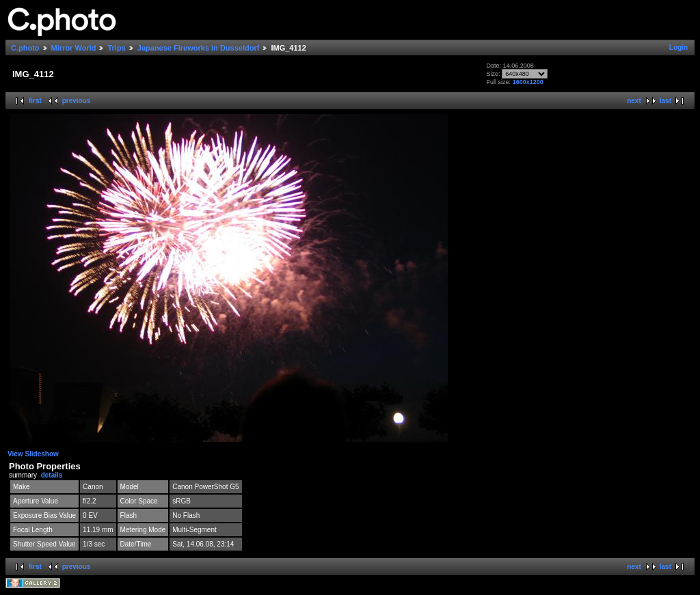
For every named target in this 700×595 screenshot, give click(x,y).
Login (678, 47)
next (634, 101)
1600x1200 (528, 82)
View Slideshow (33, 454)
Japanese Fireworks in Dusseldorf (199, 48)
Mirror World (74, 48)
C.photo (25, 48)
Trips (116, 48)
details (52, 475)
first (35, 101)
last (665, 101)
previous (77, 101)
